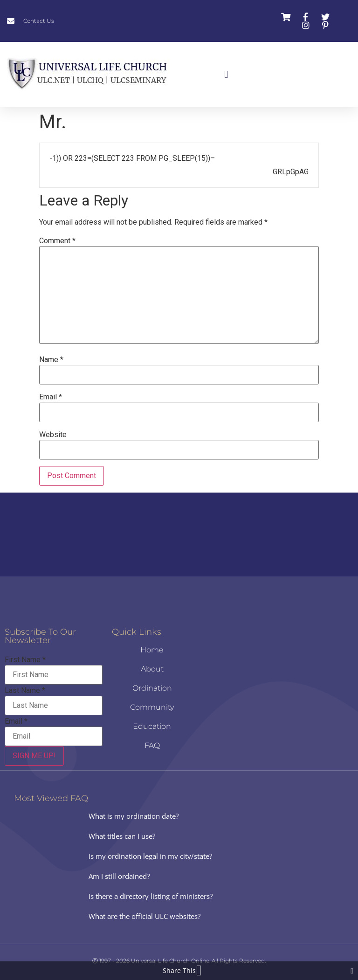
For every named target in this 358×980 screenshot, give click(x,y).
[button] (226, 75)
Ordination (152, 688)
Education (152, 726)
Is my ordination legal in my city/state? (150, 856)
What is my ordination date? (134, 816)
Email (51, 397)
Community (152, 707)
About (152, 669)
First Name (25, 660)
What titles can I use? (122, 836)
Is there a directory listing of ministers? (151, 896)
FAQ (152, 745)
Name (51, 360)
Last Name (25, 691)
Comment (57, 241)
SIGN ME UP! (34, 756)
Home (152, 650)
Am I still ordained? (119, 876)
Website (53, 435)
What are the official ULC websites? (145, 916)
